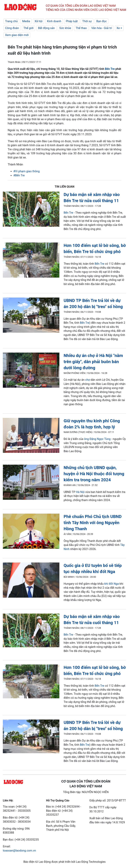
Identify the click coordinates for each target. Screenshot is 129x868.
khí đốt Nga (112, 584)
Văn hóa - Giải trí (102, 28)
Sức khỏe (65, 28)
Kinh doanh (54, 21)
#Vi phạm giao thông (26, 171)
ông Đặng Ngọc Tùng (97, 439)
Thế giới (28, 28)
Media (26, 21)
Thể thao (81, 28)
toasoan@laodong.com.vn (19, 851)
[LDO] (31, 210)
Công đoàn (12, 28)
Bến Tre (110, 69)
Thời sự (87, 21)
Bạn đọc (102, 21)
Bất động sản (46, 28)
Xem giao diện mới (17, 35)
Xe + (119, 28)
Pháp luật (72, 21)
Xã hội (39, 21)
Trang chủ (11, 21)
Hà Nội (80, 492)
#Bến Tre (19, 175)
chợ (88, 380)
